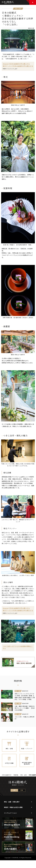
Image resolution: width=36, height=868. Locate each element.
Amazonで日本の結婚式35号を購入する (16, 64)
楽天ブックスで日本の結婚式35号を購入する (18, 66)
